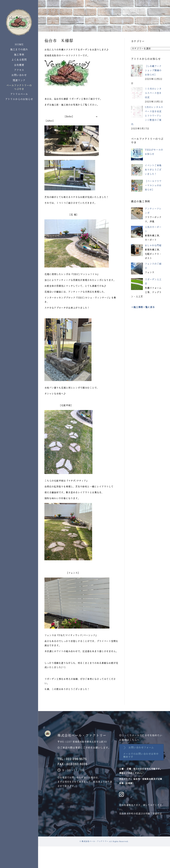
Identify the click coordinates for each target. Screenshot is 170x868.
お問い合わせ (19, 75)
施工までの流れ (19, 49)
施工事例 (19, 55)
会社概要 (19, 65)
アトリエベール (19, 94)
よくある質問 (19, 60)
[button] (141, 752)
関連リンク (19, 80)
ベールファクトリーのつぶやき (19, 87)
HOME (19, 44)
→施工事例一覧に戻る (143, 307)
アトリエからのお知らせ (19, 99)
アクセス (19, 70)
